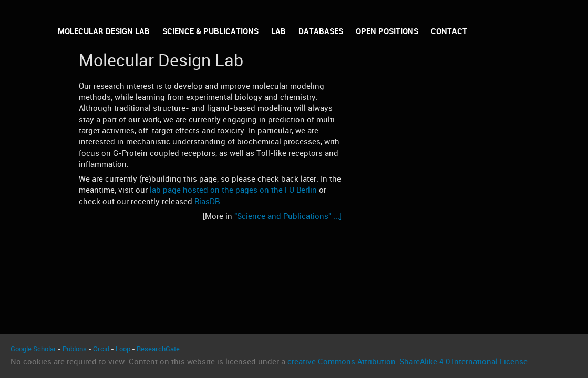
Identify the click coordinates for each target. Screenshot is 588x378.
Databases (321, 31)
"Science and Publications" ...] (288, 216)
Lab (278, 31)
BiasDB (207, 202)
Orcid (101, 349)
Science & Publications (210, 31)
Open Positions (387, 31)
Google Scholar (33, 349)
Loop (123, 349)
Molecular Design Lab (104, 31)
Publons (75, 349)
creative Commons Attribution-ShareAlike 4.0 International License (408, 362)
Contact (449, 31)
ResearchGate (158, 349)
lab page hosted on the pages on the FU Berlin (233, 190)
